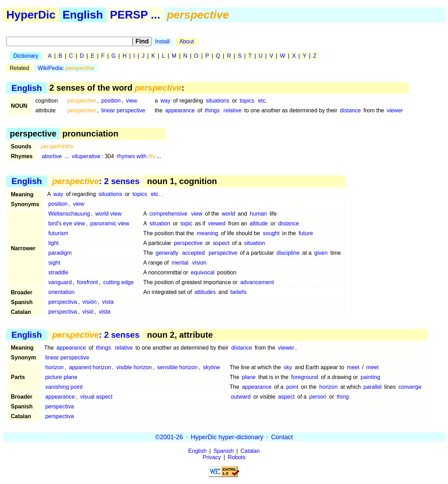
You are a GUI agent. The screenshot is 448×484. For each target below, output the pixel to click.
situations (218, 101)
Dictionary (26, 56)
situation (160, 223)
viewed (217, 223)
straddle (58, 272)
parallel (373, 387)
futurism (58, 233)
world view (108, 214)
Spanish (224, 451)
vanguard (60, 282)
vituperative (86, 156)
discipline (288, 253)
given (321, 253)
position (111, 101)
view (132, 101)
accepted (193, 253)
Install (162, 41)
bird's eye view (66, 223)
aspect (221, 243)
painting (370, 377)
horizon (54, 367)
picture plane (61, 377)
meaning (207, 233)
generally (167, 253)
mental (180, 263)
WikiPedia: (66, 68)
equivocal (203, 272)
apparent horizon (90, 367)
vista (108, 302)
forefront (87, 282)
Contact (282, 437)
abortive (52, 156)
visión (89, 302)
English (83, 15)
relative (233, 110)
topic (187, 223)
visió (88, 312)
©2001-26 (169, 437)
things (212, 110)
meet (353, 367)
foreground (305, 377)
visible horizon (134, 367)
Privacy (212, 457)
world (228, 214)
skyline (212, 367)
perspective (188, 243)
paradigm (60, 253)
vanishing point (64, 387)
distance (350, 110)
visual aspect (96, 397)
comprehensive (169, 214)
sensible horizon (177, 367)
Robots (237, 457)
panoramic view (110, 223)
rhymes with (136, 156)
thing (343, 397)
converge (410, 387)
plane (249, 377)
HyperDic (31, 15)
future (306, 233)
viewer (395, 110)
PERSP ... (135, 15)
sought (271, 233)
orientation (61, 292)
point (292, 387)
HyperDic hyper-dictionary (227, 437)
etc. (262, 101)
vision (199, 263)
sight (54, 263)
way (166, 101)
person (318, 397)
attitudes (205, 292)
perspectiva (63, 302)
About (187, 41)
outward (241, 397)
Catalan (250, 451)
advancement (257, 282)
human (258, 214)
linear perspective (123, 110)
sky (288, 367)
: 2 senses (96, 181)
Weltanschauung (69, 214)
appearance (180, 110)
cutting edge (118, 282)
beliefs (238, 292)
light (53, 243)
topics (247, 101)
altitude (259, 223)
